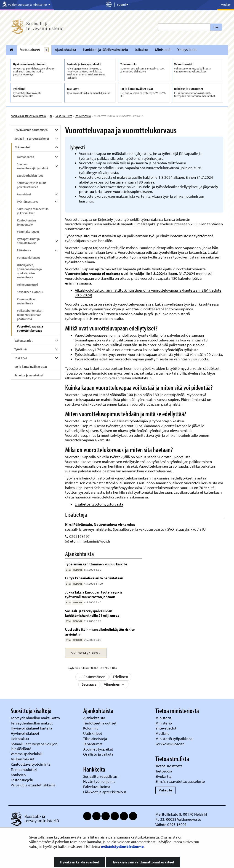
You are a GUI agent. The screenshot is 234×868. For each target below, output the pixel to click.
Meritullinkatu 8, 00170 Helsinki (181, 814)
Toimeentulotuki (27, 285)
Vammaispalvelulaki (27, 754)
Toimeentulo (83, 116)
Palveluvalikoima (97, 787)
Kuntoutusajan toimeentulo (26, 222)
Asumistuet (24, 194)
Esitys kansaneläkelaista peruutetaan (94, 578)
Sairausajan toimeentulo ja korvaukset (33, 211)
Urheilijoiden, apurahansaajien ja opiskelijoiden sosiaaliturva (29, 271)
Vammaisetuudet (28, 232)
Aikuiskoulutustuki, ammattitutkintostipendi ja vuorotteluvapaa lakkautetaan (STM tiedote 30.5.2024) (148, 293)
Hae (216, 27)
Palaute (166, 790)
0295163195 (80, 536)
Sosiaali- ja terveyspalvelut (32, 138)
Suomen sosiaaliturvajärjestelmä (32, 166)
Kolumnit (91, 728)
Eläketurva (24, 250)
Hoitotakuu (20, 739)
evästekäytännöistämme (122, 846)
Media (226, 5)
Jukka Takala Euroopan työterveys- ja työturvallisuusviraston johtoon (94, 594)
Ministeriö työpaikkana (174, 739)
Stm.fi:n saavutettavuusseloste (180, 781)
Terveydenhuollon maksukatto (36, 718)
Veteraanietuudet (28, 258)
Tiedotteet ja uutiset (100, 723)
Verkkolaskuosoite (170, 744)
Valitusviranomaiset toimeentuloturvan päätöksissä (30, 315)
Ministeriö (163, 50)
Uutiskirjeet (93, 733)
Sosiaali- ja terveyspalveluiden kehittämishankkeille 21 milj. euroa (92, 613)
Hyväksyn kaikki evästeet (80, 862)
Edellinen (120, 677)
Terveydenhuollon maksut (32, 723)
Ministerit (164, 718)
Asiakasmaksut (23, 759)
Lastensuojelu (22, 780)
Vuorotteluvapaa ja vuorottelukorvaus (30, 328)
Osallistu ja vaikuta (98, 754)
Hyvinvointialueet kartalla (32, 728)
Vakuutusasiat (24, 341)
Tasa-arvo (21, 358)
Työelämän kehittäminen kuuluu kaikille (96, 564)
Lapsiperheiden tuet (30, 176)
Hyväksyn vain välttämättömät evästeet (143, 862)
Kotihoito (18, 775)
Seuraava (89, 684)
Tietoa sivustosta (169, 766)
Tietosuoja (164, 771)
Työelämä (21, 349)
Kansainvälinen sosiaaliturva (27, 301)
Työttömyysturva (28, 202)
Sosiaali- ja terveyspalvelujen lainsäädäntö (34, 746)
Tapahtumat (93, 744)
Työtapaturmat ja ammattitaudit (28, 241)
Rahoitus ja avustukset (29, 375)
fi (51, 116)
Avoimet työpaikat (98, 749)
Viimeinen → (114, 684)
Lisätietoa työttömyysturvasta (99, 504)
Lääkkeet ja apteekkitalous (105, 792)
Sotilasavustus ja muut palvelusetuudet (31, 185)
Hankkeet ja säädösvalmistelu (105, 50)
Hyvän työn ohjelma (99, 781)
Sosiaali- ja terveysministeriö (28, 116)
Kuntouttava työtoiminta (31, 764)
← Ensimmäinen (92, 677)
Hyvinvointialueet (25, 733)
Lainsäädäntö (25, 157)
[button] (86, 653)
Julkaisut (142, 50)
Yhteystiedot (187, 50)
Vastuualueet (30, 50)
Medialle (163, 733)
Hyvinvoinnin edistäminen (31, 130)
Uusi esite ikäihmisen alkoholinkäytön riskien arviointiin (100, 632)
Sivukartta (164, 776)
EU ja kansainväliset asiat (31, 367)
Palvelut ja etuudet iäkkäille (33, 785)
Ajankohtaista (65, 50)
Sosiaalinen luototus (30, 292)
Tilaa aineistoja (95, 739)
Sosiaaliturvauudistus (100, 776)
